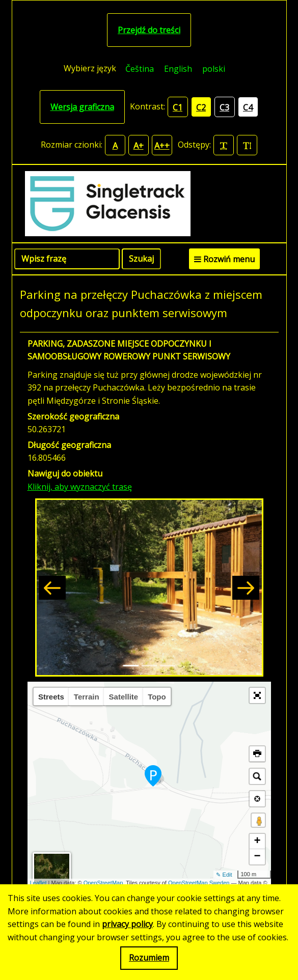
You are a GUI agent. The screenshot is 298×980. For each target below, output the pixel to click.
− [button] (257, 857)
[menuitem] (140, 68)
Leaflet (38, 883)
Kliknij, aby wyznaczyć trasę (80, 487)
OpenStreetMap (103, 883)
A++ (162, 146)
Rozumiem (149, 958)
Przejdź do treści (149, 30)
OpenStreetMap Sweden (199, 883)
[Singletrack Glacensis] (149, 204)
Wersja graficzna (82, 107)
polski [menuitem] (214, 69)
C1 (178, 107)
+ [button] (257, 842)
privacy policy (127, 924)
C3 (224, 107)
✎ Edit (224, 875)
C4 (248, 107)
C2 (201, 107)
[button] (52, 587)
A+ (139, 146)
